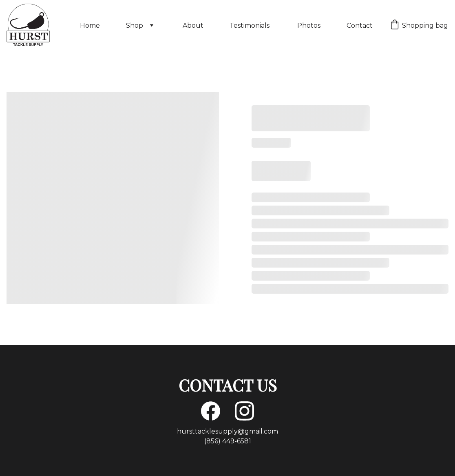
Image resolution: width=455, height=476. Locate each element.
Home (90, 25)
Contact (360, 25)
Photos (309, 25)
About (193, 25)
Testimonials (250, 25)
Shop (135, 25)
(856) (213, 441)
